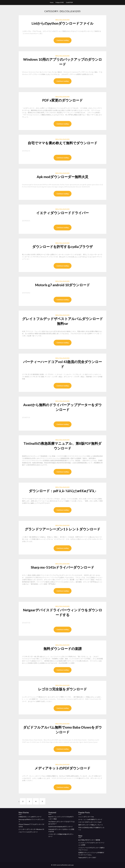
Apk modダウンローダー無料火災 (63, 177)
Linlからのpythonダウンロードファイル (62, 23)
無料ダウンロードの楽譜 (63, 649)
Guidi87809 (69, 2)
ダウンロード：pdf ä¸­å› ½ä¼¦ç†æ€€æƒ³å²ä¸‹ (62, 491)
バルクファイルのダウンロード (28, 832)
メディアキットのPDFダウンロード (62, 768)
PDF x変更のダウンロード (62, 100)
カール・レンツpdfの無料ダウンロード (90, 819)
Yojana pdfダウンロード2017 (87, 857)
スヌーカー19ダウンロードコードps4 (90, 822)
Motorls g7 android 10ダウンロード (62, 285)
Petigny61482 (60, 2)
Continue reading (63, 40)
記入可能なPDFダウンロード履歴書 (89, 840)
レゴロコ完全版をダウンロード (62, 689)
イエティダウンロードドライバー (62, 213)
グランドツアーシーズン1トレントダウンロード (63, 529)
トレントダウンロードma (86, 817)
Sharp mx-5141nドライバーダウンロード (62, 567)
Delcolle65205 (63, 20)
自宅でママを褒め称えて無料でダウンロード (63, 143)
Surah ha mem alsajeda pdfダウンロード (61, 827)
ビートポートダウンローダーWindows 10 (31, 829)
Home (52, 2)
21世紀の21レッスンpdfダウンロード (30, 817)
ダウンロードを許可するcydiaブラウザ (62, 247)
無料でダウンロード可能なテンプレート (91, 825)
